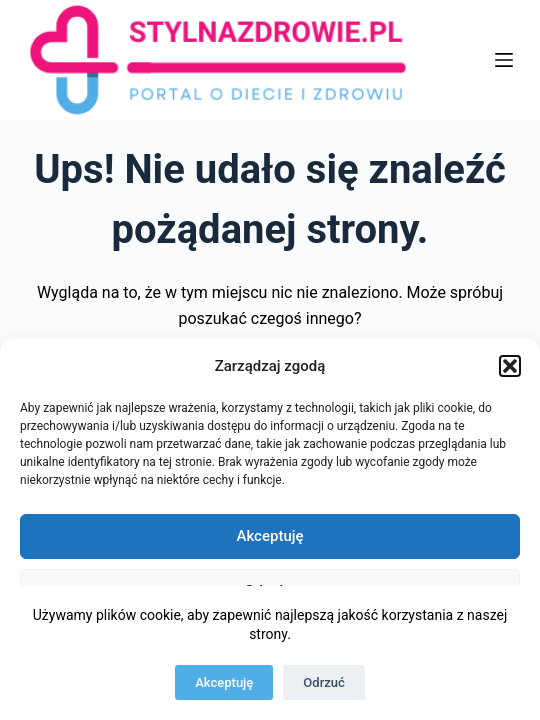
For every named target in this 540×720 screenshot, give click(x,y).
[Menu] (504, 60)
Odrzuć (323, 682)
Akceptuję (269, 536)
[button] (510, 366)
